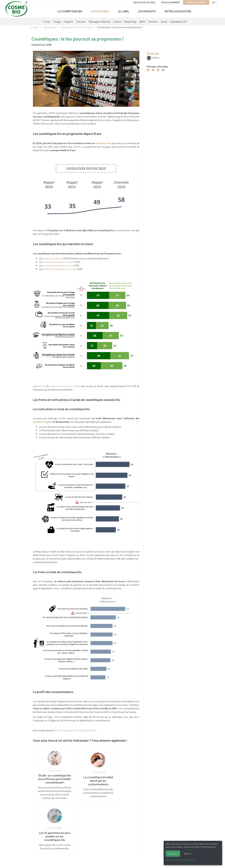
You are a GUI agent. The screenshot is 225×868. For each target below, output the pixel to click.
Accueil (34, 27)
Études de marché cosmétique (77, 27)
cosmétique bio (103, 143)
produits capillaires (53, 258)
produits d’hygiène (43, 422)
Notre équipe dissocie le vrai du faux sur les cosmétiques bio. (122, 781)
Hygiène (68, 21)
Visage (57, 21)
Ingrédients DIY (179, 21)
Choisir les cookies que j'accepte (181, 860)
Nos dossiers (100, 11)
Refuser (188, 854)
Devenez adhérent (196, 2)
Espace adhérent (170, 2)
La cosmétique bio (70, 11)
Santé (164, 21)
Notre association (178, 11)
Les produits (147, 11)
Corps (47, 21)
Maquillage (130, 21)
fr (213, 2)
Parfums (153, 21)
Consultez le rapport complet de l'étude (76, 730)
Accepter (173, 854)
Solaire (117, 21)
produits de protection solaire (65, 386)
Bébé (142, 21)
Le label (124, 11)
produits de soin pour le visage (58, 262)
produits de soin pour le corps (58, 265)
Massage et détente (100, 21)
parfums (41, 386)
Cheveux (81, 21)
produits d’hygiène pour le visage (59, 269)
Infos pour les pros (144, 2)
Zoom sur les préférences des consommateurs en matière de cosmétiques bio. (86, 781)
